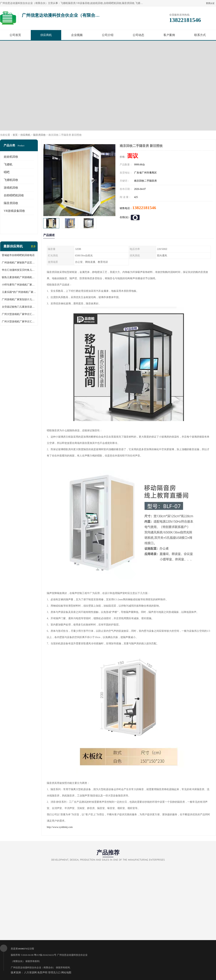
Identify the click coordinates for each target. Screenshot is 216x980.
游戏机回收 (11, 188)
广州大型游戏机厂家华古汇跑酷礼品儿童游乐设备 (19, 322)
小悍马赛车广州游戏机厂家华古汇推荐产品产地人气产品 (19, 285)
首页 (15, 135)
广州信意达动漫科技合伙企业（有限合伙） (33, 968)
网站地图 (66, 973)
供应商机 (46, 35)
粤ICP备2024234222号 (45, 955)
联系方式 (200, 35)
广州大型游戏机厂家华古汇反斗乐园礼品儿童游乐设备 (19, 314)
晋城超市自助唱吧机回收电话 (18, 255)
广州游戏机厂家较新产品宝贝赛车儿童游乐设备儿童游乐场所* (19, 263)
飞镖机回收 (11, 180)
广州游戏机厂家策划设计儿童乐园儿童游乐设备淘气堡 (19, 299)
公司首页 (15, 35)
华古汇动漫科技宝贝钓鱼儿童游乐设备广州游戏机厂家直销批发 (19, 270)
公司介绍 (108, 35)
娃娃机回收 (11, 157)
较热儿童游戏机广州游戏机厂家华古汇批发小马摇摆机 (19, 277)
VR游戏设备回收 (14, 211)
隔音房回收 (39, 135)
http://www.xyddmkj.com (60, 827)
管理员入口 (54, 973)
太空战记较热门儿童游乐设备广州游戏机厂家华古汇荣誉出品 (19, 307)
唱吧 (7, 172)
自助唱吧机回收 (14, 195)
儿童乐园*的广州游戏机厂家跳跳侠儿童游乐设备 (19, 292)
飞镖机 (8, 164)
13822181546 (144, 208)
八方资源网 (30, 973)
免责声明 (42, 973)
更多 (33, 246)
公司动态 (138, 35)
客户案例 (169, 35)
